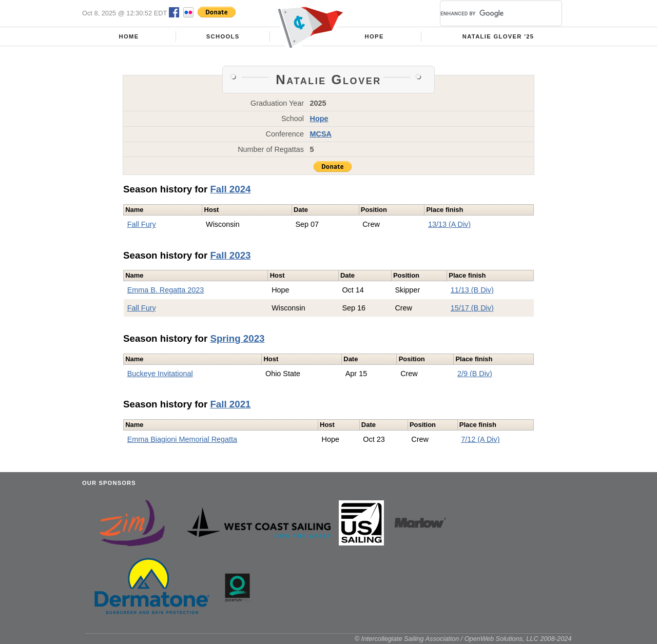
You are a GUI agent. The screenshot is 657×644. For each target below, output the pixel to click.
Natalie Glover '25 (498, 36)
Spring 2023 (237, 338)
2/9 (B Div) (475, 374)
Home (129, 36)
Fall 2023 (230, 255)
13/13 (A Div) (449, 224)
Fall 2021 (230, 404)
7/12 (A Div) (480, 439)
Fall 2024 (230, 189)
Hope (374, 36)
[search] (489, 13)
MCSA (321, 134)
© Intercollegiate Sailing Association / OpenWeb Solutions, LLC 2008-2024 (463, 639)
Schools (223, 36)
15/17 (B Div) (472, 308)
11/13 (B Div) (472, 290)
